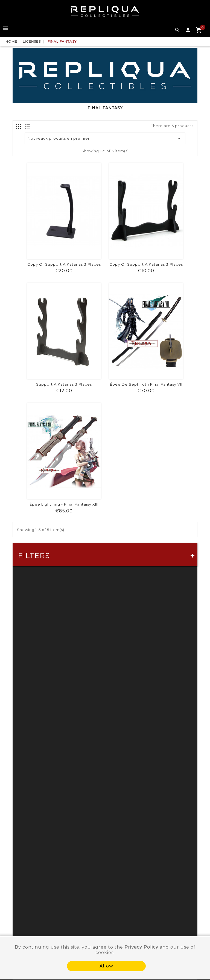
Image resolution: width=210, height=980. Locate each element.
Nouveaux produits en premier (105, 138)
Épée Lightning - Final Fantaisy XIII (64, 504)
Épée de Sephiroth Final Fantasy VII (146, 384)
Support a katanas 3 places (64, 384)
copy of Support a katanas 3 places (64, 264)
